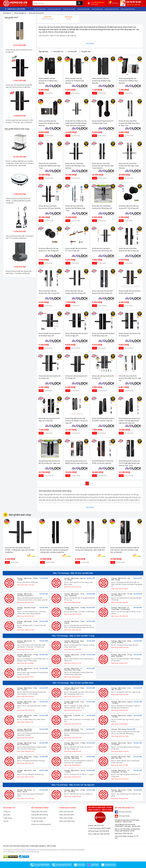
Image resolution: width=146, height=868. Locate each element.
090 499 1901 (105, 834)
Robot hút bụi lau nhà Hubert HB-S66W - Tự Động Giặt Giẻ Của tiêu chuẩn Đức (18, 201)
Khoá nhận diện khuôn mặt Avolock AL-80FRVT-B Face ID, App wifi (77, 421)
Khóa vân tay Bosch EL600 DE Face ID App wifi (19, 51)
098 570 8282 (106, 828)
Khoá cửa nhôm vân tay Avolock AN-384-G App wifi (49, 292)
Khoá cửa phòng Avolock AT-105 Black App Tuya (103, 122)
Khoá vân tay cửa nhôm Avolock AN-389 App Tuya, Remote (75, 166)
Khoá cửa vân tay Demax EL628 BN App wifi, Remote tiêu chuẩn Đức (19, 86)
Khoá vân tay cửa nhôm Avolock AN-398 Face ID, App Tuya (49, 166)
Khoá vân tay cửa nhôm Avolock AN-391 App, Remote (50, 207)
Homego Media (122, 816)
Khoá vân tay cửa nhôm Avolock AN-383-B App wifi (129, 250)
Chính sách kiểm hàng (67, 821)
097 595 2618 (104, 831)
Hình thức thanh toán (39, 818)
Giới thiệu (7, 815)
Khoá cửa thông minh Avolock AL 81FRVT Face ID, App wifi (103, 420)
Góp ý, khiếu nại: (94, 834)
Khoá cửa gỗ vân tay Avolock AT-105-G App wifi (76, 250)
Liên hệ (6, 821)
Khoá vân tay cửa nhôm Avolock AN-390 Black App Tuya (75, 208)
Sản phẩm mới (58, 51)
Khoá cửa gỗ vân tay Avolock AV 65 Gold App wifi (130, 292)
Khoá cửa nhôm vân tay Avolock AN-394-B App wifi (75, 292)
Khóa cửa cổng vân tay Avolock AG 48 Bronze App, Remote (49, 123)
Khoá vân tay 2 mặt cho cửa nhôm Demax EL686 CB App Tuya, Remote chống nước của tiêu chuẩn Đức (76, 123)
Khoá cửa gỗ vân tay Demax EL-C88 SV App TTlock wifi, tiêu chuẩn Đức (19, 121)
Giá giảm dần (86, 51)
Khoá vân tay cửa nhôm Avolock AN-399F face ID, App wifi (130, 378)
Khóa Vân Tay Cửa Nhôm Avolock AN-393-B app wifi (102, 207)
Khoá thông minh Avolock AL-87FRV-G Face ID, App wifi (103, 462)
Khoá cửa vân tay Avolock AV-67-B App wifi (130, 335)
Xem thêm (90, 43)
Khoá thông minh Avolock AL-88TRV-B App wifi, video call (50, 462)
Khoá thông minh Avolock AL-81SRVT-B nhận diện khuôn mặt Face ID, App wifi (130, 421)
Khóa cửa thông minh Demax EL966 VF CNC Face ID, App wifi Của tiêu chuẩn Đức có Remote (125, 550)
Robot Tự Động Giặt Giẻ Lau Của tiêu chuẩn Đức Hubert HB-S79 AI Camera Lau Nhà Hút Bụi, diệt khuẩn (20, 163)
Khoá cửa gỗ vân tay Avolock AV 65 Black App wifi (50, 335)
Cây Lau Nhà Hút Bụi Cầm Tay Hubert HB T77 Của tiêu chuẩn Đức (20, 237)
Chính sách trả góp (66, 818)
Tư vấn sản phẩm (37, 821)
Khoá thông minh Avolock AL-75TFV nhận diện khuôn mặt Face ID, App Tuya (130, 463)
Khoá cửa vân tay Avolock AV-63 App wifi (103, 377)
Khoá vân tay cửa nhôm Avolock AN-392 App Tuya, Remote (129, 166)
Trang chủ (7, 812)
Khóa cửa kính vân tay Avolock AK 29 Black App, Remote (75, 81)
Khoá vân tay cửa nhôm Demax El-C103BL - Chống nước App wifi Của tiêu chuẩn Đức (20, 550)
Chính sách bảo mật (66, 812)
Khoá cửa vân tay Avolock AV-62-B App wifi (50, 377)
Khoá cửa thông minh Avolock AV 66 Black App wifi (103, 335)
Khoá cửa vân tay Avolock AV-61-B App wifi (77, 377)
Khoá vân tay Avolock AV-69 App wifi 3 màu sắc (49, 420)
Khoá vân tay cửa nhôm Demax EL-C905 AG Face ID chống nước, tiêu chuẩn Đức (90, 549)
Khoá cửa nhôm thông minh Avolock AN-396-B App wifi (102, 292)
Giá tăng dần (72, 51)
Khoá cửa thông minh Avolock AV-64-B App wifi (77, 335)
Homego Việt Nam (123, 812)
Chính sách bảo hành (66, 815)
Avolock (69, 18)
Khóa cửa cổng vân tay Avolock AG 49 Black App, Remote (128, 81)
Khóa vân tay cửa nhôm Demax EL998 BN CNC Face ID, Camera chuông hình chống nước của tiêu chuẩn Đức (54, 550)
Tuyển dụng (7, 818)
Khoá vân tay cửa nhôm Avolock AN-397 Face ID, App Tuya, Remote (103, 166)
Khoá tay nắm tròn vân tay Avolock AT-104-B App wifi (49, 250)
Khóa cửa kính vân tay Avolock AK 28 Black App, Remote (102, 81)
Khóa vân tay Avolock (48, 18)
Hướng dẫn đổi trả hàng (39, 815)
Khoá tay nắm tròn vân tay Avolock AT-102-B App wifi (129, 207)
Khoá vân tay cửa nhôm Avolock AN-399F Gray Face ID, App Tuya (129, 123)
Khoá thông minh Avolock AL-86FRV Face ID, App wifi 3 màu (76, 462)
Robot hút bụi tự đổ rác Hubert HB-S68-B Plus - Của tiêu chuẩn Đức (19, 272)
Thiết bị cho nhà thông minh (41, 824)
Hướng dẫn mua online (39, 812)
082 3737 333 (99, 825)
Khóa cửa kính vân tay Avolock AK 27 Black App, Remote (48, 81)
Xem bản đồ (43, 578)
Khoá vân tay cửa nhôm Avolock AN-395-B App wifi (102, 250)
